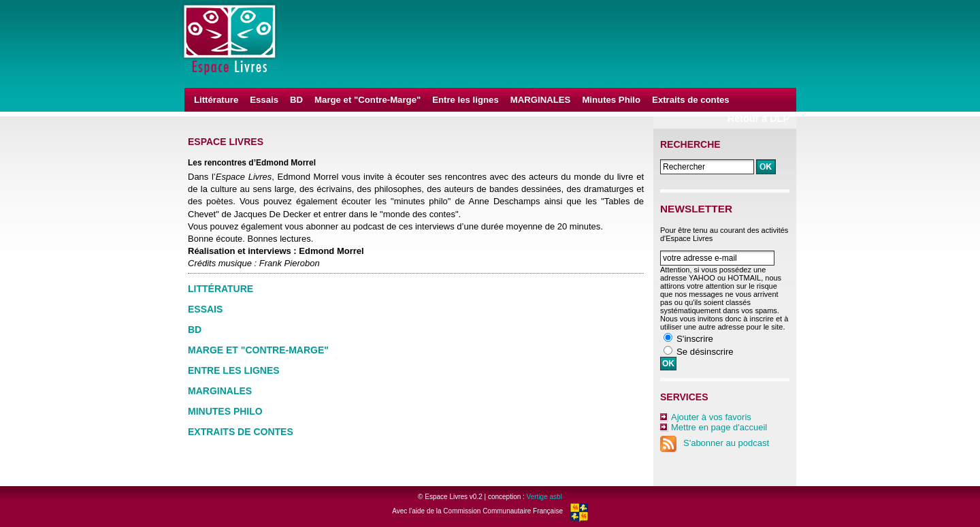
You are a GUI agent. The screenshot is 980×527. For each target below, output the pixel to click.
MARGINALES (541, 100)
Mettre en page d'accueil (719, 427)
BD (296, 100)
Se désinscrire (705, 352)
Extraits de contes (691, 100)
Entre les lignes (465, 100)
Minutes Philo (611, 100)
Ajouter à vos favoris (711, 417)
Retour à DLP (758, 118)
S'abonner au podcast (715, 443)
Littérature (216, 100)
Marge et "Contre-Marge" (367, 100)
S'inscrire (695, 339)
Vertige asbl (544, 497)
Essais (264, 100)
